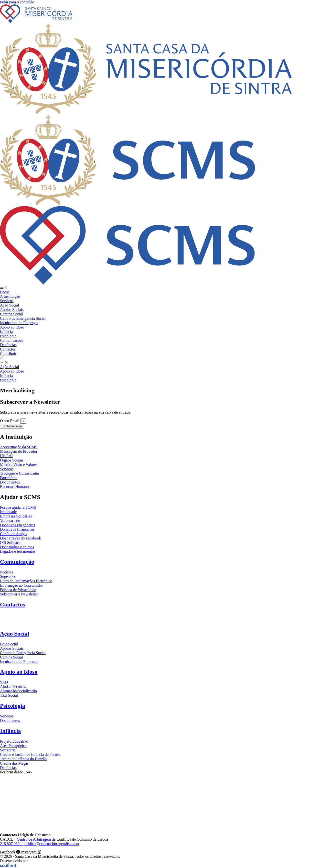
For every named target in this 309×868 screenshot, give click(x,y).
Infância (10, 731)
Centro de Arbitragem (34, 839)
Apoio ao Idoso (19, 672)
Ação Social (15, 634)
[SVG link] (154, 14)
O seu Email (10, 421)
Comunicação (17, 562)
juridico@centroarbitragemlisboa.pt (51, 844)
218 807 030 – (12, 844)
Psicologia (13, 706)
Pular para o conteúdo (17, 2)
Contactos (13, 604)
